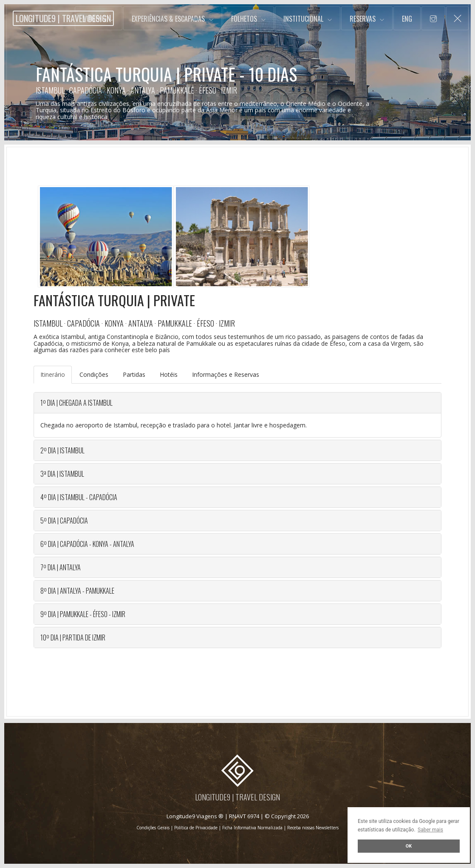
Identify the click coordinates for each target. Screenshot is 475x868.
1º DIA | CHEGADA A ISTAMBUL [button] (76, 403)
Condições (94, 374)
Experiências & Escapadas (168, 19)
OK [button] (409, 846)
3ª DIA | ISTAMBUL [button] (62, 474)
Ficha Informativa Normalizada (252, 828)
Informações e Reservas (226, 374)
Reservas (363, 19)
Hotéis (169, 374)
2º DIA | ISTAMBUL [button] (62, 450)
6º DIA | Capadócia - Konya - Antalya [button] (87, 544)
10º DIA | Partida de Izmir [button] (73, 637)
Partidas (134, 374)
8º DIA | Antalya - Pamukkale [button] (77, 591)
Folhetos (244, 19)
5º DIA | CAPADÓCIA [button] (64, 521)
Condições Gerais (153, 828)
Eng (407, 19)
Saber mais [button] (430, 830)
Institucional (303, 19)
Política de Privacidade (196, 828)
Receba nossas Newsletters (313, 828)
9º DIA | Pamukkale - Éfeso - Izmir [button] (83, 614)
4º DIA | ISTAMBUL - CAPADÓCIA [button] (79, 497)
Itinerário (53, 374)
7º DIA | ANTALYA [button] (61, 567)
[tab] (237, 403)
